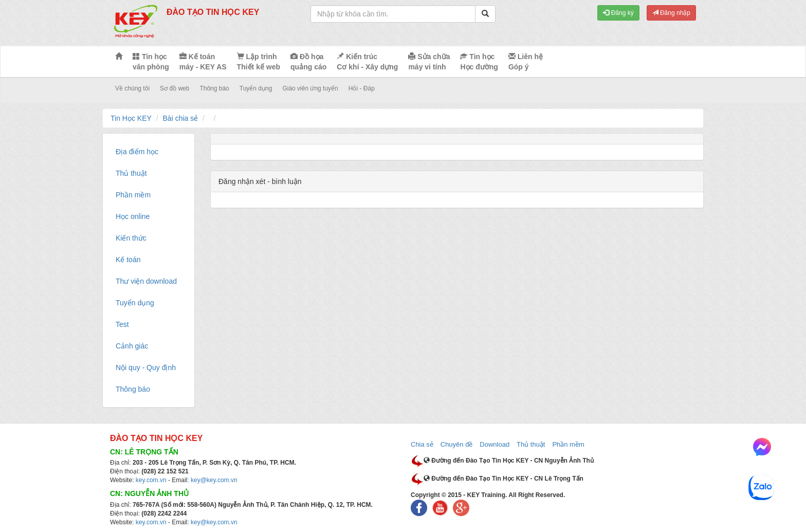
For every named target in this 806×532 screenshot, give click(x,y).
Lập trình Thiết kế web (259, 62)
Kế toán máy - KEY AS (203, 62)
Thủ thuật (531, 444)
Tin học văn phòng (151, 62)
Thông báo (214, 88)
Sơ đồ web (175, 88)
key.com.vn (151, 480)
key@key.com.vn (214, 480)
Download (494, 444)
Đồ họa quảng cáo (308, 62)
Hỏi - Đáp (362, 88)
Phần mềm (568, 444)
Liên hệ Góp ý (526, 62)
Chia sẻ (422, 444)
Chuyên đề (457, 444)
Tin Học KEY (131, 118)
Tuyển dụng (256, 88)
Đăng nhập (671, 13)
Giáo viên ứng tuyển (310, 88)
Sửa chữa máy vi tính (429, 62)
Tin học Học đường (479, 62)
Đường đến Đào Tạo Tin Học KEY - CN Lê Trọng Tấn (503, 479)
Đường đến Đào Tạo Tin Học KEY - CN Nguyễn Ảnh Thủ (509, 461)
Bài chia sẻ (181, 118)
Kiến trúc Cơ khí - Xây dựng (367, 62)
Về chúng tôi (132, 88)
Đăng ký (618, 13)
